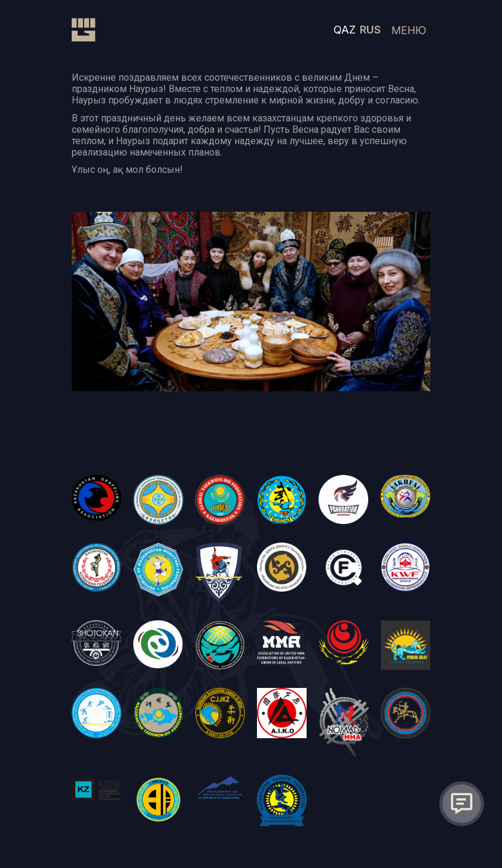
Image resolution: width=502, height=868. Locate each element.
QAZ (345, 30)
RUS (370, 30)
